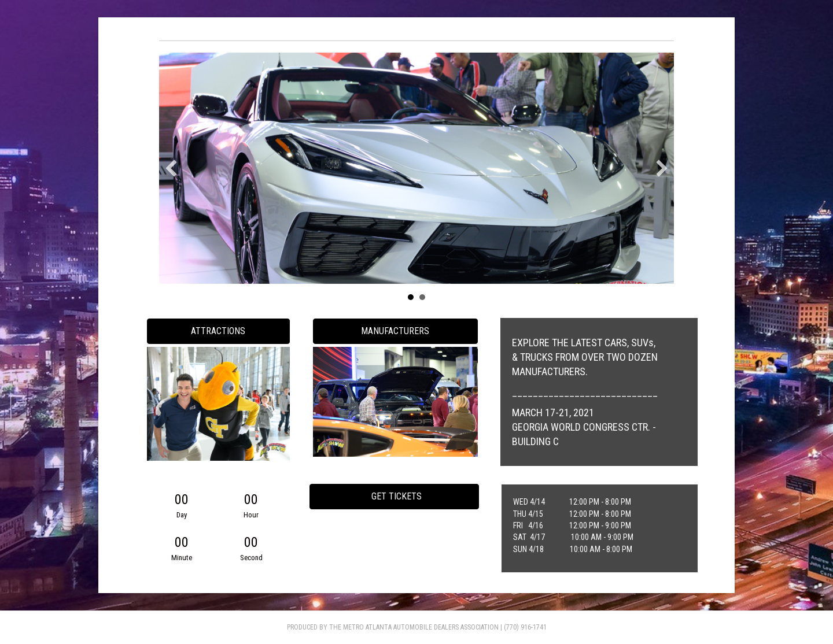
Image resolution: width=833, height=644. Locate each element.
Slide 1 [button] (411, 297)
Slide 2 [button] (422, 297)
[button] (171, 168)
